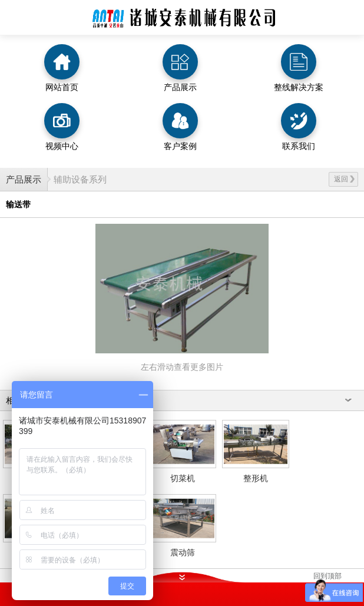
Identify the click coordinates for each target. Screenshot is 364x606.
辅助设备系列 (80, 179)
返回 (344, 179)
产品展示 (24, 179)
